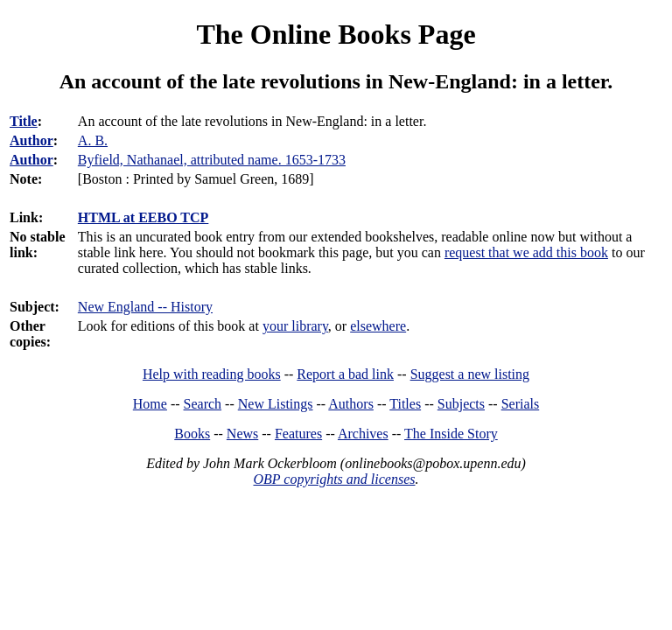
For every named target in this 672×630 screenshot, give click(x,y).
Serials (521, 404)
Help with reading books (212, 374)
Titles (405, 404)
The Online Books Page (336, 34)
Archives (363, 434)
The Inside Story (451, 434)
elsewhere (378, 326)
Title (24, 121)
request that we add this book (526, 252)
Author (31, 140)
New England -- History (145, 307)
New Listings (276, 404)
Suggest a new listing (470, 374)
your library (295, 326)
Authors (351, 404)
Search (203, 404)
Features (298, 434)
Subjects (461, 404)
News (242, 434)
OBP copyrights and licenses (334, 479)
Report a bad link (345, 374)
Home (150, 404)
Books (192, 434)
